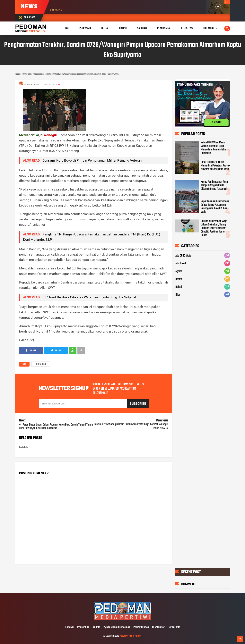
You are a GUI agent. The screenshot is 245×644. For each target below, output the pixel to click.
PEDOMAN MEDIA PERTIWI (131, 636)
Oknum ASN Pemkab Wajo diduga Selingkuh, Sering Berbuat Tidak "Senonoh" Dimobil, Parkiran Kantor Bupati (214, 228)
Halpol (179, 287)
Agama (179, 271)
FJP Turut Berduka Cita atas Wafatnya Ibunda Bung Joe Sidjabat (89, 297)
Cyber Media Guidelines (117, 628)
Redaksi (70, 628)
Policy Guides (141, 628)
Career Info (174, 628)
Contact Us (83, 628)
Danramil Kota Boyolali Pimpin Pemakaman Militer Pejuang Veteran (92, 160)
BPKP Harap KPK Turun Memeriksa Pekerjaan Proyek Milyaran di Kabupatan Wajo (215, 166)
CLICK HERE (216, 123)
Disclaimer (158, 628)
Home (67, 28)
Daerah (179, 279)
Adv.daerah (181, 264)
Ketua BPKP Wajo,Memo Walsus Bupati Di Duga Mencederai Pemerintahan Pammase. (214, 148)
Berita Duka (41, 364)
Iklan (178, 295)
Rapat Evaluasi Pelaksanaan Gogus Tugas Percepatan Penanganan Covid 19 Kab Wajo (215, 207)
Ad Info (96, 628)
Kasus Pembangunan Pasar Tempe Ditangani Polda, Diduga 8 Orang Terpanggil (215, 185)
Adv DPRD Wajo (183, 256)
